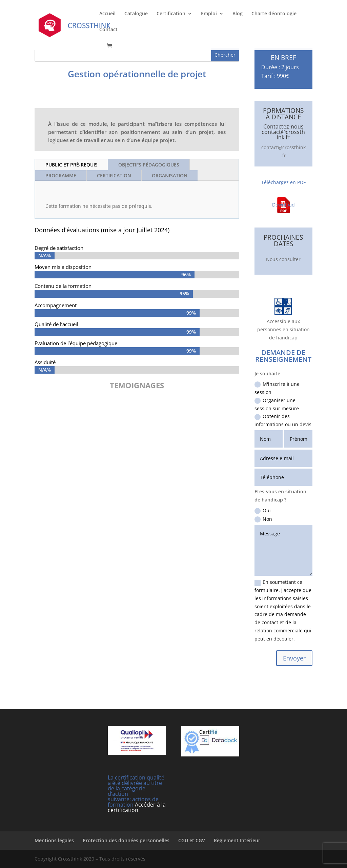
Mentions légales (54, 840)
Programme (61, 175)
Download (283, 205)
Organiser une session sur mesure (277, 404)
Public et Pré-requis (72, 165)
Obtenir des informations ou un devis (283, 420)
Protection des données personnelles (126, 840)
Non (263, 519)
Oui (263, 511)
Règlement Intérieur (237, 840)
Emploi (209, 14)
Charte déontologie (274, 14)
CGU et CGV (192, 840)
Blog (238, 14)
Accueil (107, 14)
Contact (108, 30)
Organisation (170, 175)
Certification (171, 14)
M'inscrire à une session (277, 388)
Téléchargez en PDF (283, 182)
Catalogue (136, 14)
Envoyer (294, 658)
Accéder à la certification (137, 807)
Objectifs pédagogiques (149, 165)
